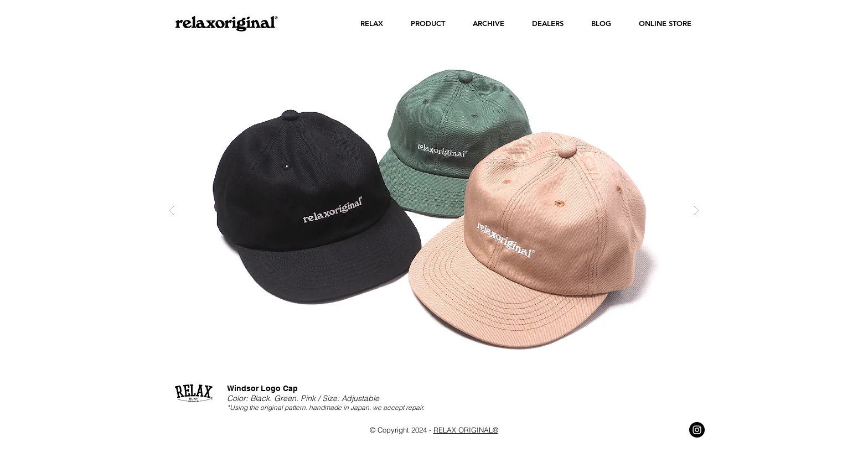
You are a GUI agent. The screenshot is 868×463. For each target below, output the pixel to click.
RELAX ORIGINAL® (466, 430)
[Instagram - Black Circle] (697, 430)
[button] (372, 24)
